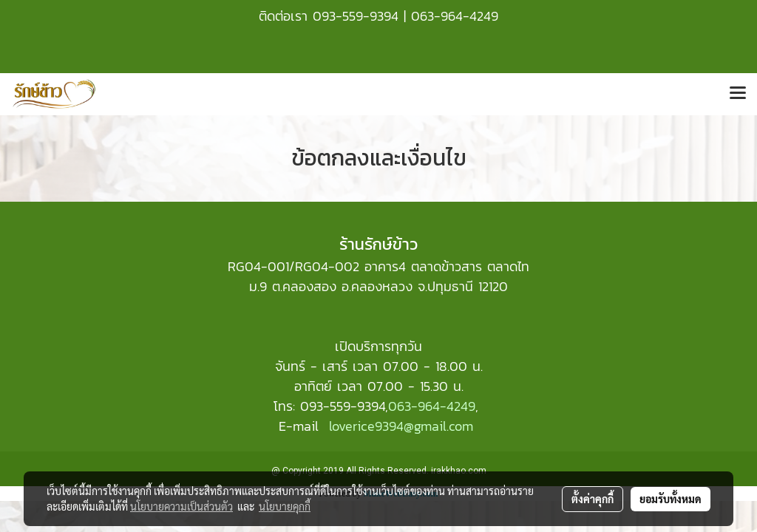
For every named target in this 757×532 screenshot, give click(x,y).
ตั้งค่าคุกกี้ (593, 499)
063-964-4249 (455, 16)
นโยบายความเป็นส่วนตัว (181, 506)
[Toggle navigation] (738, 94)
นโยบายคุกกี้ (285, 506)
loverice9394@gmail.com (401, 426)
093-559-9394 (356, 16)
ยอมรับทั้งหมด (671, 499)
